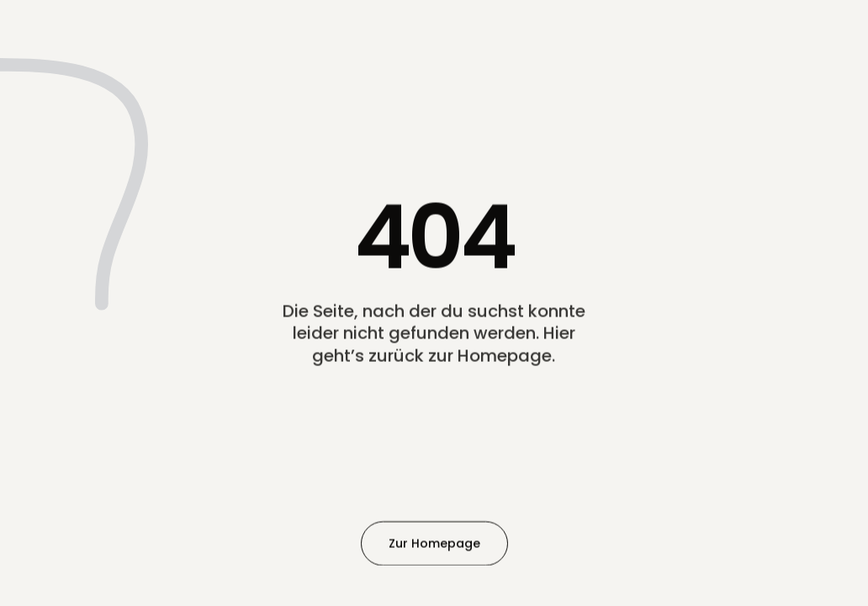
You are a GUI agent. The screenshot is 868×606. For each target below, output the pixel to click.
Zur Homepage (434, 543)
